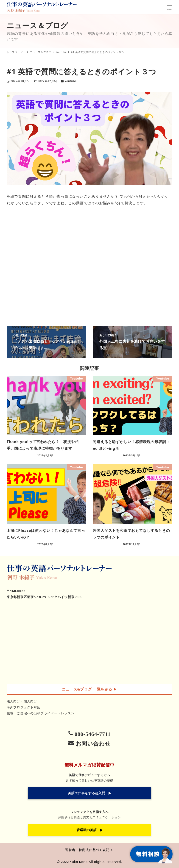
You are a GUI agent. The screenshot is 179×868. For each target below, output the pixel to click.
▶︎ (89, 689)
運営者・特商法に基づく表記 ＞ (89, 850)
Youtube (71, 81)
